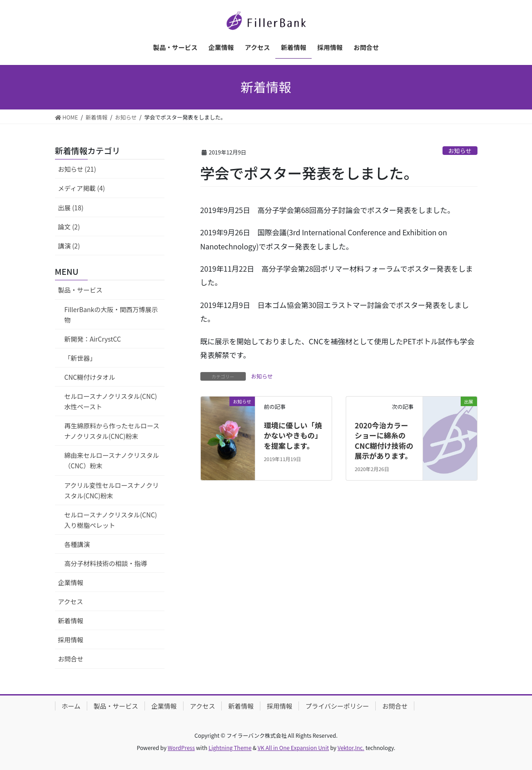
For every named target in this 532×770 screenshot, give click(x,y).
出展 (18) (71, 208)
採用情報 (71, 640)
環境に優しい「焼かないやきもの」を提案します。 (293, 435)
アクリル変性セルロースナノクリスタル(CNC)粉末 (112, 490)
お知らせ (460, 151)
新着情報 (71, 621)
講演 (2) (69, 246)
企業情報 (71, 582)
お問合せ (71, 659)
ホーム (71, 706)
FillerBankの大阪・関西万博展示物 (111, 315)
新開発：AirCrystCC (93, 339)
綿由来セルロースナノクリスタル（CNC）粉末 (112, 460)
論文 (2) (69, 227)
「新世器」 (80, 358)
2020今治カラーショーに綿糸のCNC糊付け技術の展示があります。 (384, 440)
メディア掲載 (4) (82, 188)
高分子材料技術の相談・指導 (106, 563)
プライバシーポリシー (337, 706)
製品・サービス (80, 290)
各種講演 (77, 544)
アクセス (71, 601)
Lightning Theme (230, 748)
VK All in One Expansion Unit (293, 748)
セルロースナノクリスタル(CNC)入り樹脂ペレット (111, 520)
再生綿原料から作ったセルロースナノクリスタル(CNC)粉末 (112, 431)
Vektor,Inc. (351, 748)
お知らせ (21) (77, 169)
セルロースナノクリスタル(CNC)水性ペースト (111, 401)
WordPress (181, 748)
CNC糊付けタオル (90, 377)
